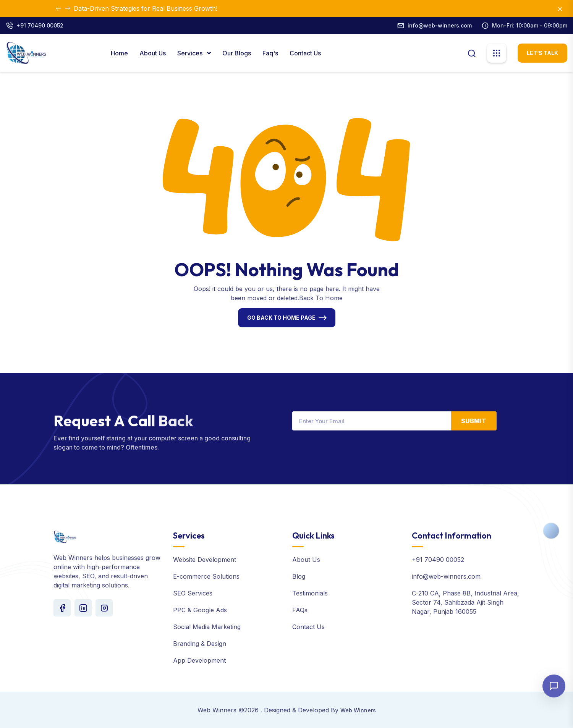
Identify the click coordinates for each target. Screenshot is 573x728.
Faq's (270, 53)
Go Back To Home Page (281, 318)
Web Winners (358, 710)
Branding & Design (200, 644)
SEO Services (193, 593)
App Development (199, 660)
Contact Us (305, 53)
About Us (153, 53)
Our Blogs (237, 53)
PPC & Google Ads (200, 610)
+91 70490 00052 (40, 25)
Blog (299, 576)
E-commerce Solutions (206, 576)
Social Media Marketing (207, 627)
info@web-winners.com (440, 25)
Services (191, 53)
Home (119, 53)
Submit (474, 421)
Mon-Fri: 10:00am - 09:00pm (530, 25)
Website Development (205, 560)
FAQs (300, 610)
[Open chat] (554, 686)
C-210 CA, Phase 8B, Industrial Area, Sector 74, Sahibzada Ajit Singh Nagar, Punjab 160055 (465, 602)
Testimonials (310, 593)
